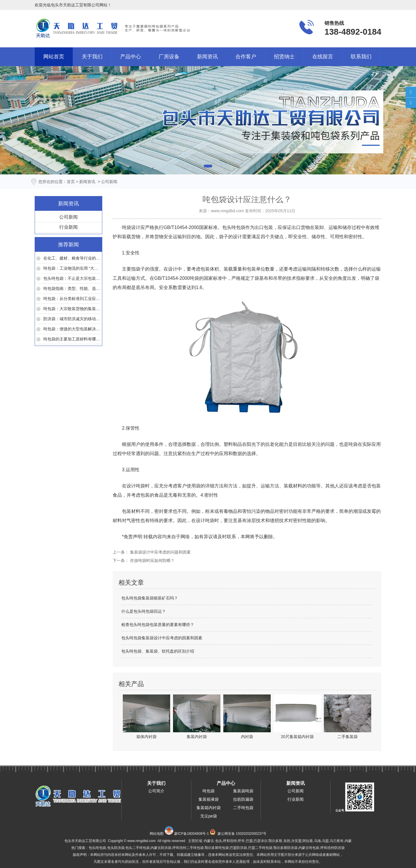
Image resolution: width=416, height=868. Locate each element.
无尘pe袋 (209, 816)
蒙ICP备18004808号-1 (192, 834)
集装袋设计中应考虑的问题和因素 (160, 552)
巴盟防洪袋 (238, 848)
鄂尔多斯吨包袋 (217, 848)
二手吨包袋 (243, 808)
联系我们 (361, 57)
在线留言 (323, 57)
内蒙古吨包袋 (309, 848)
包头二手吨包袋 (138, 848)
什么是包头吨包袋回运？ (144, 611)
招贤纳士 (284, 57)
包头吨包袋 (234, 227)
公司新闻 (68, 217)
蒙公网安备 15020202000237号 (242, 834)
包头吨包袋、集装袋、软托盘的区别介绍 (158, 651)
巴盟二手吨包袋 (260, 848)
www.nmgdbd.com (227, 211)
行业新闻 (68, 227)
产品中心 (131, 57)
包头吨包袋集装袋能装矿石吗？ (150, 598)
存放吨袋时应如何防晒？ (152, 560)
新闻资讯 (207, 57)
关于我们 (92, 57)
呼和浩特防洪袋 (333, 848)
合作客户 (246, 57)
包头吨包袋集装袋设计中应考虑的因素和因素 (162, 638)
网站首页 (54, 57)
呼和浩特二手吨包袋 (188, 848)
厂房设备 (169, 57)
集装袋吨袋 (243, 791)
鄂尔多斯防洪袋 (285, 848)
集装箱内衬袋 (209, 808)
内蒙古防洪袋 (161, 848)
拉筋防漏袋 (243, 799)
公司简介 (156, 791)
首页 (71, 182)
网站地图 (157, 834)
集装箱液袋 (209, 799)
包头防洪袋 (116, 848)
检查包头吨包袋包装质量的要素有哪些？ (158, 625)
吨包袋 (209, 791)
